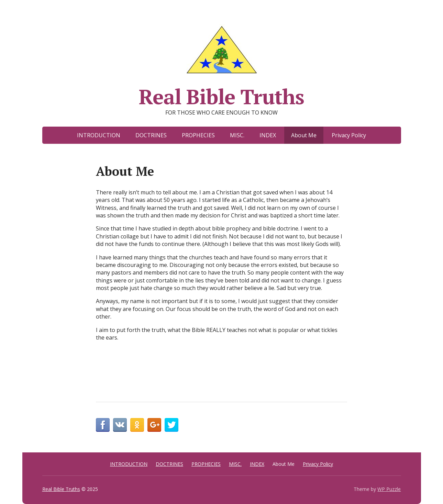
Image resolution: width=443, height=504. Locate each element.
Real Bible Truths (221, 65)
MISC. (237, 135)
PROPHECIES (198, 135)
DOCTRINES (151, 135)
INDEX (268, 135)
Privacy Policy (349, 135)
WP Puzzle (389, 489)
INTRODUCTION (99, 135)
